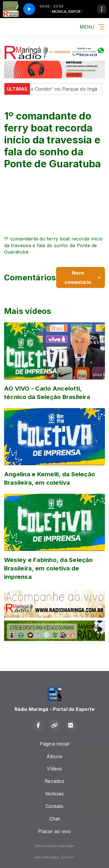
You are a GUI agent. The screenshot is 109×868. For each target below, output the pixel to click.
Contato (55, 806)
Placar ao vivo (54, 831)
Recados (54, 781)
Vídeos (54, 769)
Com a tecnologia (55, 857)
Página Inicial (54, 744)
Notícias (54, 794)
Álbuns (54, 756)
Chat (55, 819)
